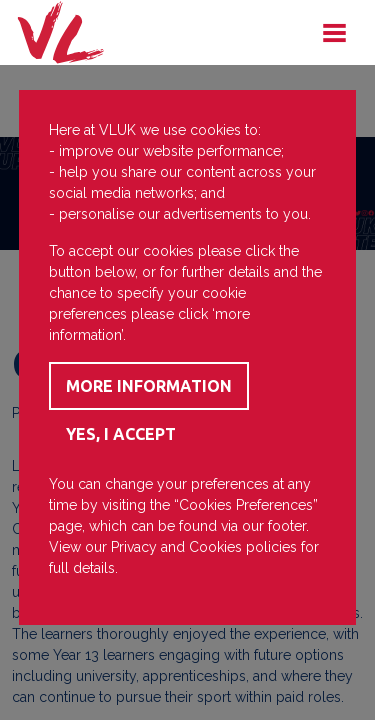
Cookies (215, 547)
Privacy (134, 547)
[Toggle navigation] (334, 33)
